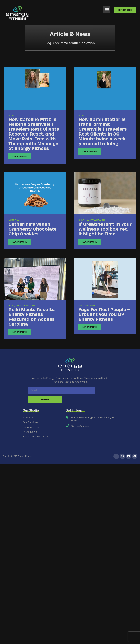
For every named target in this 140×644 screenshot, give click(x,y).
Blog (11, 115)
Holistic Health (95, 220)
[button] (107, 10)
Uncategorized (88, 306)
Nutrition (14, 220)
